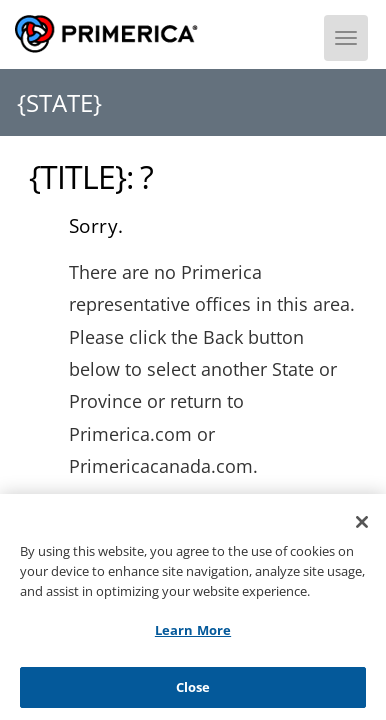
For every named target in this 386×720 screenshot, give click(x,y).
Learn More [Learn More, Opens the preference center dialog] (193, 636)
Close (193, 693)
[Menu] (346, 38)
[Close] (362, 529)
